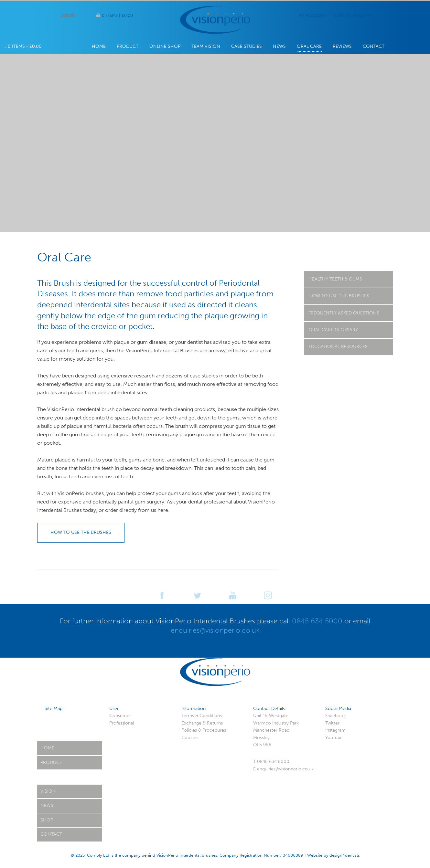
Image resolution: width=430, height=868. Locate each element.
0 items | (117, 15)
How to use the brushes (81, 532)
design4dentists (345, 855)
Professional (122, 723)
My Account (313, 15)
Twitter (332, 723)
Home (99, 46)
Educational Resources (338, 347)
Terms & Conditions (202, 716)
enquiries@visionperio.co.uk (215, 630)
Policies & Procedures (204, 730)
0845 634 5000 (317, 621)
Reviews (342, 46)
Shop (47, 820)
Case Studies (247, 46)
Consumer (120, 716)
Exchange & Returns (202, 723)
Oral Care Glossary (333, 330)
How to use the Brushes (339, 296)
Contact (374, 46)
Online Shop (165, 46)
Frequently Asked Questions (344, 313)
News (279, 46)
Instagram (335, 730)
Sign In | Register (354, 15)
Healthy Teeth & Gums (335, 279)
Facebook (335, 716)
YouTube (334, 738)
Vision (48, 791)
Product (128, 46)
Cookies (190, 738)
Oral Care (309, 46)
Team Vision (206, 46)
